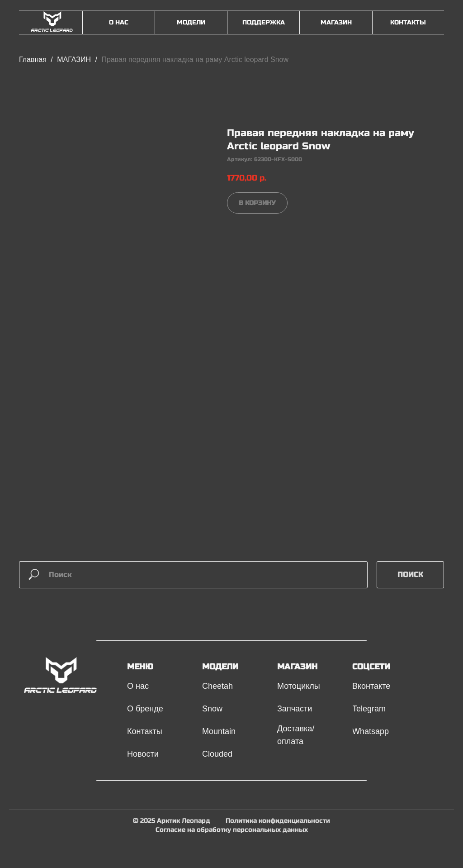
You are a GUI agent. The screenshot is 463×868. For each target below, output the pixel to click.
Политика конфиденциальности (278, 821)
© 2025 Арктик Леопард (172, 821)
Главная (33, 60)
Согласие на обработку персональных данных (232, 830)
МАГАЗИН (75, 60)
